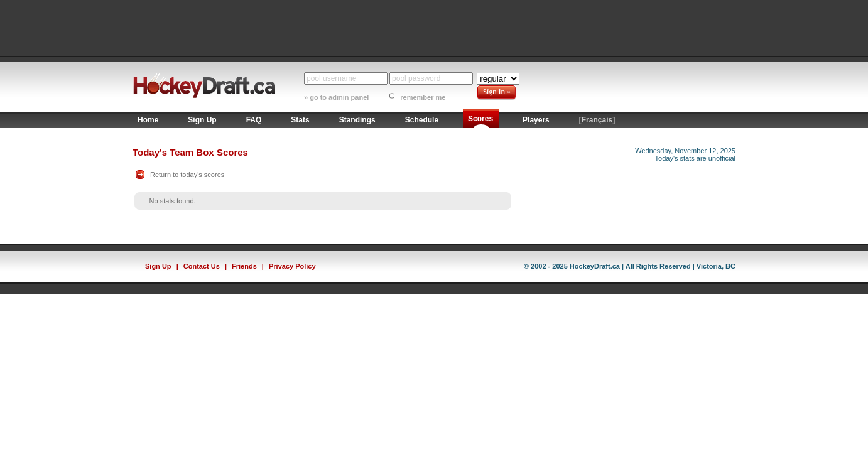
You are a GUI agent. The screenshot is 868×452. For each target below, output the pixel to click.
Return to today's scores (187, 175)
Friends (244, 266)
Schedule (422, 120)
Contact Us (202, 266)
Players (536, 120)
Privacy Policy (292, 266)
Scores (480, 119)
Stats (300, 120)
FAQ (254, 120)
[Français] (597, 120)
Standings (357, 120)
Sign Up (202, 120)
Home (148, 120)
